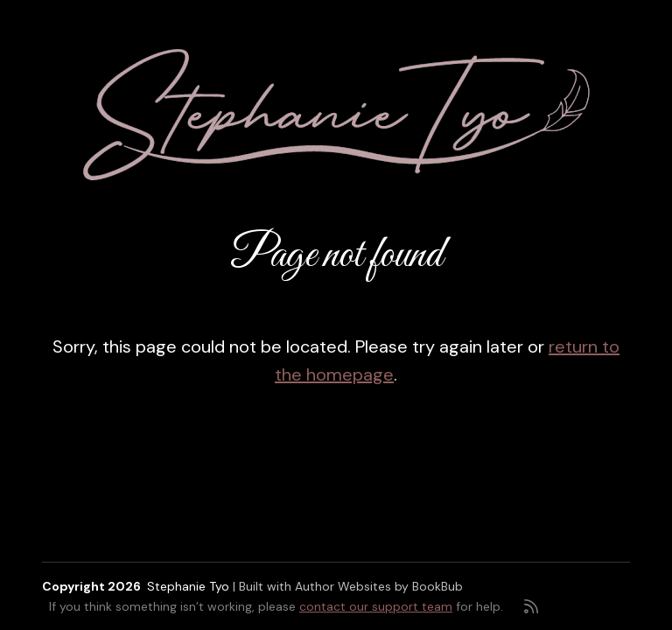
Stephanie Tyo (188, 586)
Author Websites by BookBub (379, 586)
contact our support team (376, 606)
